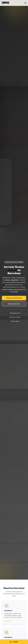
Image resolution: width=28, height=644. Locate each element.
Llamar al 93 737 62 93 (14, 298)
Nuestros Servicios (14, 304)
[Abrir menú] (25, 3)
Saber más (8, 621)
